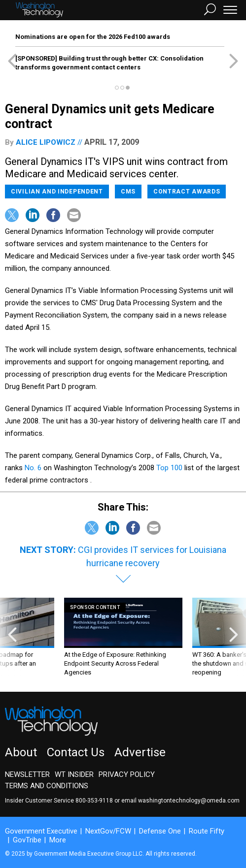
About (21, 752)
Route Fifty (207, 831)
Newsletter (27, 774)
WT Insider (74, 774)
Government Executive (41, 831)
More (58, 840)
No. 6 (33, 468)
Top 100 (170, 468)
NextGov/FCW (108, 831)
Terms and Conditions (47, 786)
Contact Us (76, 752)
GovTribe (27, 840)
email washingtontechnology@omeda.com (180, 801)
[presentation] (12, 637)
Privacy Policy (127, 774)
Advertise (140, 752)
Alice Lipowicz (46, 142)
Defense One (160, 831)
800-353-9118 (94, 801)
